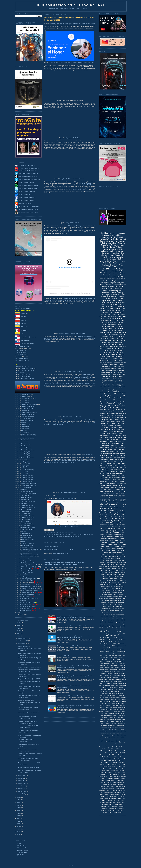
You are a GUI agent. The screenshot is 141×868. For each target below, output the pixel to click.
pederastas (106, 697)
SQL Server (104, 334)
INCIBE (117, 664)
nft (122, 384)
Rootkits (123, 509)
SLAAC (109, 549)
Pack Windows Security (22, 360)
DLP (106, 517)
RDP (106, 455)
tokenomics (110, 311)
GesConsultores (112, 725)
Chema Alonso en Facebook (26, 197)
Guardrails (119, 628)
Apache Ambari (116, 703)
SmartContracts (114, 334)
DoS (101, 509)
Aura (53, 535)
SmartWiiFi (109, 769)
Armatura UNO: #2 (27, 480)
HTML (109, 410)
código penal (122, 689)
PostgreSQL (109, 586)
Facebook (119, 269)
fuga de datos (119, 318)
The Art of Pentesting (27, 418)
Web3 (123, 279)
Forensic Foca (120, 489)
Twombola (102, 775)
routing (121, 618)
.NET (118, 326)
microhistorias (104, 346)
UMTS (118, 551)
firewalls (110, 594)
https (107, 354)
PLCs (116, 519)
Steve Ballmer (115, 771)
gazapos (102, 795)
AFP (124, 654)
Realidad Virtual (104, 493)
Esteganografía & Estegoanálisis (31, 555)
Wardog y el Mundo (27, 571)
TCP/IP (112, 511)
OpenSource (114, 428)
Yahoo (111, 420)
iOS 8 (112, 797)
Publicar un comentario (51, 547)
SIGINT (115, 763)
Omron (106, 755)
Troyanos (111, 352)
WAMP (101, 777)
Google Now (111, 727)
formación (115, 245)
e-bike (116, 650)
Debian (105, 432)
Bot (105, 529)
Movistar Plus (106, 384)
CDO (102, 396)
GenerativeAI (115, 277)
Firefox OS (123, 721)
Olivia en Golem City (29, 408)
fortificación (109, 322)
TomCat (115, 682)
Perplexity (103, 406)
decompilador (104, 691)
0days (102, 541)
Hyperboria (108, 630)
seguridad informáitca (112, 574)
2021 (18, 636)
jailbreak (120, 330)
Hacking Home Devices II (29, 406)
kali (124, 336)
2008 (18, 829)
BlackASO (123, 620)
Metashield (110, 426)
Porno (117, 547)
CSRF (123, 461)
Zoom (109, 592)
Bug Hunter (25, 394)
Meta (102, 477)
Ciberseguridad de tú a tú (28, 436)
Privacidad (104, 241)
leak (106, 340)
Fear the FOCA (21, 350)
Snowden (118, 769)
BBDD (104, 576)
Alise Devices (118, 656)
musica (102, 654)
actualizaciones (106, 646)
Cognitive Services (120, 285)
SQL (119, 612)
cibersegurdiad (110, 689)
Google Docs (104, 727)
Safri (124, 765)
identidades (107, 798)
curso (114, 396)
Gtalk (113, 628)
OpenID (101, 757)
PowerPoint (103, 638)
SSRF (122, 586)
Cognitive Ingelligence (117, 543)
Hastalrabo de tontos (119, 453)
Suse (123, 642)
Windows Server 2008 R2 (108, 686)
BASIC (112, 541)
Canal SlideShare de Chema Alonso (29, 207)
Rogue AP (108, 568)
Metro (113, 747)
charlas (58, 535)
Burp (107, 658)
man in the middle (121, 652)
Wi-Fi (124, 535)
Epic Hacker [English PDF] (29, 551)
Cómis (119, 715)
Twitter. (123, 773)
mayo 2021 (22, 783)
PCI (107, 636)
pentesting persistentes (115, 697)
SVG (113, 765)
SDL (120, 678)
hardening (106, 249)
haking (121, 693)
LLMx (102, 741)
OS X (106, 477)
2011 (18, 821)
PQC (120, 519)
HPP (123, 604)
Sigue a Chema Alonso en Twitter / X (29, 188)
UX (110, 570)
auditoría (116, 275)
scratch (122, 539)
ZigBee (114, 783)
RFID (124, 491)
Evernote (118, 660)
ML (112, 418)
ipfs (124, 695)
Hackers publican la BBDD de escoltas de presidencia (72, 696)
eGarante (105, 594)
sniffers (121, 434)
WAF (117, 511)
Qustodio (107, 676)
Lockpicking (117, 668)
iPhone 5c (109, 695)
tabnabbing (105, 812)
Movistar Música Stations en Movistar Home (72, 333)
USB (115, 438)
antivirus (121, 428)
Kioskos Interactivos (111, 563)
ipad (103, 305)
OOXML (123, 362)
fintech (113, 791)
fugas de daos (117, 793)
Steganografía (121, 549)
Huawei (110, 731)
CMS (111, 507)
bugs (107, 295)
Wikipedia (114, 590)
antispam (115, 434)
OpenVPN (114, 584)
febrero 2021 (22, 791)
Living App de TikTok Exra (72, 138)
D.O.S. (113, 467)
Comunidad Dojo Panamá (25, 337)
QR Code (102, 568)
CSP (102, 713)
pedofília (122, 801)
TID (116, 380)
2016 (18, 808)
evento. (117, 789)
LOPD (115, 392)
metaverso (113, 354)
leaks (112, 487)
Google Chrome (106, 321)
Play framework (117, 674)
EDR (111, 560)
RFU (105, 761)
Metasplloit (108, 747)
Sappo (114, 549)
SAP (101, 640)
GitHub (122, 420)
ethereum (122, 398)
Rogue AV (103, 678)
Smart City (110, 521)
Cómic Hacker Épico (27, 545)
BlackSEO (109, 404)
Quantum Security (27, 398)
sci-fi (107, 451)
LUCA (121, 271)
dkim (123, 441)
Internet (105, 259)
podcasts (104, 315)
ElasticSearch (103, 719)
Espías (114, 626)
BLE (118, 451)
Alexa (103, 404)
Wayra (104, 342)
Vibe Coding (109, 535)
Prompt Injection (117, 360)
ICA (103, 533)
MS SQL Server (113, 388)
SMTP (111, 533)
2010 (18, 824)
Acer (106, 703)
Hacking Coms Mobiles (28, 593)
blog (111, 313)
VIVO (113, 570)
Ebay (114, 660)
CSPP (112, 445)
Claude (115, 386)
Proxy (103, 370)
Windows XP (119, 342)
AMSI (101, 656)
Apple (111, 257)
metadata (103, 332)
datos (106, 398)
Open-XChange (122, 755)
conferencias (67, 535)
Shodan (105, 328)
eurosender (112, 789)
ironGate (119, 798)
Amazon (110, 348)
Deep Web (103, 408)
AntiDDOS (112, 505)
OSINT (23, 468)
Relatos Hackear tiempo (28, 450)
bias (119, 441)
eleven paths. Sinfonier (120, 787)
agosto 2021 (22, 775)
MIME (123, 743)
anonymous (103, 525)
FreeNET (102, 662)
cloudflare (123, 358)
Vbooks (123, 501)
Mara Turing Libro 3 (27, 452)
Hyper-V (102, 630)
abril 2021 (21, 786)
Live (110, 608)
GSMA (102, 491)
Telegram (105, 350)
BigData (121, 287)
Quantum (114, 368)
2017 (18, 805)
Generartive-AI (121, 723)
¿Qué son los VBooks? (22, 366)
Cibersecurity (104, 578)
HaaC (120, 517)
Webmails (119, 414)
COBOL (111, 658)
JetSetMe (123, 737)
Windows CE (114, 683)
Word (117, 686)
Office (104, 356)
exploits (121, 356)
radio (120, 354)
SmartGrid (103, 769)
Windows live (107, 553)
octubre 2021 (22, 644)
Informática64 (106, 434)
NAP (112, 672)
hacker (116, 420)
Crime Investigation (27, 519)
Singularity (114, 642)
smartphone (121, 370)
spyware (111, 497)
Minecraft (118, 747)
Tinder (113, 551)
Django (109, 626)
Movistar (90, 535)
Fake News (116, 362)
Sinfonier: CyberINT (27, 535)
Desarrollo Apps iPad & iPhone (30, 585)
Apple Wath (122, 705)
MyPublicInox (111, 751)
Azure (114, 374)
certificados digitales (119, 457)
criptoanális (120, 785)
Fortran (102, 723)
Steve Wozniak (105, 511)
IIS (122, 326)
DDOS (117, 481)
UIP (107, 775)
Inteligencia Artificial (107, 239)
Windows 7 (120, 301)
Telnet (115, 773)
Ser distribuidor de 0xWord (23, 346)
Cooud (115, 715)
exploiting (116, 315)
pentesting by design (111, 802)
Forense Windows (25, 610)
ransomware (103, 392)
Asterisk (103, 658)
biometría (116, 358)
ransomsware (111, 618)
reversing (112, 402)
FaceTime (109, 580)
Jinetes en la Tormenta (28, 458)
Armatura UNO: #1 (27, 482)
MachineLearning (104, 670)
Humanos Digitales (115, 469)
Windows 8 (105, 338)
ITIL (125, 731)
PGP (124, 436)
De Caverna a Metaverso (28, 434)
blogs (119, 317)
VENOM (123, 775)
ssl (124, 368)
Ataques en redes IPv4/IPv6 (29, 587)
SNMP (119, 568)
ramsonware (121, 806)
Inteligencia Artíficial (104, 735)
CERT (120, 711)
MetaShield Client (105, 564)
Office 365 (122, 447)
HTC (106, 729)
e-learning (122, 650)
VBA (119, 775)
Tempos (116, 261)
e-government (117, 691)
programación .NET (108, 412)
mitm (120, 281)
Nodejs (109, 584)
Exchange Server (105, 418)
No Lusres (107, 753)
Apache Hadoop (110, 559)
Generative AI (120, 307)
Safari (115, 501)
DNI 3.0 (124, 715)
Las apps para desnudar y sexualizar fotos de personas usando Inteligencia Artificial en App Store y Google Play (75, 617)
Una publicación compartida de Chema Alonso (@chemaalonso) (70, 293)
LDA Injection (115, 739)
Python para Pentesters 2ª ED (30, 549)
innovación (114, 287)
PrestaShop (117, 586)
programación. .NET (106, 806)
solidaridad (107, 699)
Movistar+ (111, 380)
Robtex (123, 638)
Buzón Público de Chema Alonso (28, 171)
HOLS (124, 628)
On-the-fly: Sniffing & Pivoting (27, 700)
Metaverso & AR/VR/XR (28, 420)
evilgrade (107, 652)
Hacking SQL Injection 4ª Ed (29, 589)
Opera (111, 477)
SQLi (114, 410)
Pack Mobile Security (22, 358)
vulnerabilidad (111, 620)
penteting (107, 654)
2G (118, 557)
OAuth (119, 463)
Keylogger (107, 668)
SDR (115, 612)
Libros (114, 243)
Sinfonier (119, 410)
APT (124, 360)
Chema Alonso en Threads (24, 182)
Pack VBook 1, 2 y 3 (21, 372)
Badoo (111, 709)
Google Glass (113, 604)
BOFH (116, 541)
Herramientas (106, 297)
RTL (114, 638)
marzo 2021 (22, 789)
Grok (119, 604)
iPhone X (120, 695)
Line (112, 668)
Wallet (123, 551)
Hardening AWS (26, 428)
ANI (117, 701)
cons (122, 321)
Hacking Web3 (25, 426)
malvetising (104, 801)
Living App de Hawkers (85, 337)
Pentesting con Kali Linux (28, 563)
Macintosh (110, 632)
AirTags (106, 656)
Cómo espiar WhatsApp (63, 656)
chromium (114, 648)
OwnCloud (120, 757)
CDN (106, 622)
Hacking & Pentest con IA (29, 404)
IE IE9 (122, 305)
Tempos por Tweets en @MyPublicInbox (30, 679)
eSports (102, 652)
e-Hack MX (21, 330)
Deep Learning (113, 291)
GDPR (113, 440)
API (118, 406)
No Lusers (113, 259)
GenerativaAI (104, 725)
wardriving (108, 557)
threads (112, 699)
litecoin (121, 594)
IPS (121, 664)
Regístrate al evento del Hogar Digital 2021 (72, 492)
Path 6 (122, 610)
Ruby (106, 438)
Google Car (121, 602)
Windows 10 (110, 318)
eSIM (123, 691)
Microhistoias (122, 670)
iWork (106, 572)
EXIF (110, 660)
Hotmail (102, 422)
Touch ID (120, 682)
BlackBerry (105, 543)
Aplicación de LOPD (26, 609)
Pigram (103, 586)
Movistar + (48, 536)
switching (116, 596)
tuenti (109, 430)
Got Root (24, 531)
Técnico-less (104, 358)
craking (115, 785)
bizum (115, 687)
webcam (122, 408)
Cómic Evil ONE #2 (27, 488)
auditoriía (105, 785)
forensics (102, 416)
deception (120, 592)
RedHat (112, 493)
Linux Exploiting (26, 559)
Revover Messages (120, 761)
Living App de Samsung (51, 338)
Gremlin (107, 547)
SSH (111, 438)
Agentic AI (111, 481)
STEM (109, 765)
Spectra (122, 261)
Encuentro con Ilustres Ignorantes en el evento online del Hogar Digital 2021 (69, 19)
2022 (18, 633)
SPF (116, 441)
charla (124, 392)
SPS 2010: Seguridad (27, 605)
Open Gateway (110, 422)
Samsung (117, 533)
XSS (107, 305)
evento (102, 481)
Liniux (123, 741)
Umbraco (115, 775)
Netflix (114, 463)
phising (101, 699)
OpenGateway (105, 441)
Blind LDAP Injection (106, 362)
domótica (102, 515)
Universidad (107, 263)
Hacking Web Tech (26, 533)
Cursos (106, 247)
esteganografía (106, 378)
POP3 (111, 636)
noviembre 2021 (23, 641)
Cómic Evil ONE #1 (27, 495)
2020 (18, 797)
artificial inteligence (115, 646)
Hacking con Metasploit (28, 507)
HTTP (124, 348)
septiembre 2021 (23, 646)
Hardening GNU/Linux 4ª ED (29, 565)
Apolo (124, 656)
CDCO (123, 559)
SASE (107, 763)
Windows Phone (109, 513)
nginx (117, 616)
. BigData (123, 699)
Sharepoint (122, 493)
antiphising (105, 687)
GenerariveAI (114, 723)
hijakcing (103, 797)
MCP (105, 632)
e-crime (112, 338)
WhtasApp (110, 779)
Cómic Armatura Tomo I (28, 501)
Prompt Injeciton (118, 759)
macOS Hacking (26, 521)
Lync (116, 743)
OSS (120, 753)
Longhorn (123, 668)
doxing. (108, 787)
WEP (109, 683)
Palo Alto (116, 636)
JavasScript (112, 737)
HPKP (123, 662)
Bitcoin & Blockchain (27, 523)
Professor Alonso (22, 352)
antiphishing (109, 449)
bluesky (110, 785)
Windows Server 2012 (27, 581)
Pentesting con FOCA (27, 557)
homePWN (103, 695)
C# (102, 600)
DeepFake (102, 580)
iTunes (102, 798)
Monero (124, 582)
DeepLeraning (112, 717)
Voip (102, 398)
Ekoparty (20, 323)
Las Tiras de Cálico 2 (28, 438)
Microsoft (116, 273)
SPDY (120, 763)
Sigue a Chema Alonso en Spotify (28, 185)
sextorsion (122, 503)
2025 (18, 625)
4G (114, 515)
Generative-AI (113, 271)
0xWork (101, 701)
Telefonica (107, 551)
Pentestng (109, 674)
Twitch (101, 683)
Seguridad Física (120, 309)
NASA (124, 751)
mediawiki (110, 801)
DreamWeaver (120, 717)
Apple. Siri (102, 707)
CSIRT (124, 711)
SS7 (104, 640)
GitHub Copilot (109, 491)
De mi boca (105, 717)
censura (120, 553)
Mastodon (116, 509)
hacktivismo (106, 400)
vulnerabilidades (104, 436)
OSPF (116, 753)
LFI (112, 509)
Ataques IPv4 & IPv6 (27, 376)
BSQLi (108, 467)
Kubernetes (24, 442)
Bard (108, 416)
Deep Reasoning (116, 475)
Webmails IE (104, 779)
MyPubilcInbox (117, 566)
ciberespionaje (118, 313)
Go (119, 545)
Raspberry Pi (25, 466)
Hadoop (122, 531)
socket (115, 810)
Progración (110, 759)
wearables (118, 699)
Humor (122, 245)
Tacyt (109, 356)
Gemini (120, 324)
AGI (110, 701)
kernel (117, 459)
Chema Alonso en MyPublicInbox (69, 527)
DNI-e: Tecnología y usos (28, 603)
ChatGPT (106, 269)
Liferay (113, 741)
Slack (119, 642)
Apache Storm (109, 705)
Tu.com (117, 418)
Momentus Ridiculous (106, 447)
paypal (102, 557)
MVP (119, 491)
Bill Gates (122, 541)
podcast (114, 317)
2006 (18, 834)
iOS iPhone (117, 797)
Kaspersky (122, 630)
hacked (113, 344)
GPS (110, 328)
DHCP (110, 624)
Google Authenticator (106, 453)
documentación (113, 398)
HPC (103, 729)
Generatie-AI (109, 662)
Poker (121, 636)
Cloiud (101, 715)
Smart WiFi (88, 420)
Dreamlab (21, 320)
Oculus (102, 755)
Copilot (107, 560)
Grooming (121, 560)
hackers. (107, 795)
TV (118, 501)
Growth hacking (122, 580)
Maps (119, 582)
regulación (109, 596)
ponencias (111, 804)
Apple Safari (121, 497)
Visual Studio (104, 495)
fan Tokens (103, 360)
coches (121, 485)
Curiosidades (117, 235)
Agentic (123, 406)
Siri (124, 410)
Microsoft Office (119, 426)
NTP (124, 634)
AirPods (103, 559)
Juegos (102, 309)
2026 (18, 623)
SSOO (106, 680)
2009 (18, 826)
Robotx (102, 763)
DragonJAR (21, 313)
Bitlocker (118, 559)
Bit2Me (119, 374)
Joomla (103, 426)
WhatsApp (103, 273)
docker (102, 354)
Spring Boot (24, 490)
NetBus (102, 753)
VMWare (115, 644)
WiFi (121, 291)
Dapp (114, 624)
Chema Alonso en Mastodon (25, 192)
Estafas (123, 273)
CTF (103, 560)
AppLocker (116, 705)
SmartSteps (111, 680)
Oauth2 (116, 447)
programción (114, 806)
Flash (123, 660)
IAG (106, 582)
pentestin (117, 572)
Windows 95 (105, 614)
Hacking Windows (26, 511)
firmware (118, 791)
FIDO (108, 721)
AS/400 (124, 701)
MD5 (120, 743)
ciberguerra (106, 344)
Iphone (103, 253)
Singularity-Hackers (22, 850)
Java (124, 354)
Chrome (105, 352)
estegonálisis (105, 789)
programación (120, 303)
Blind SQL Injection (118, 299)
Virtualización (117, 535)
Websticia (106, 479)
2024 (18, 628)
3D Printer (113, 451)
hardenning (118, 795)
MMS (102, 745)
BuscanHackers (115, 576)
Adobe (106, 505)
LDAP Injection (105, 368)
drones (108, 444)
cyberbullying (104, 503)
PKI (102, 501)
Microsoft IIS (111, 610)
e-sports (111, 503)
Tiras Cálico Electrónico (29, 486)
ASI (103, 703)
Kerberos (114, 582)
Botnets (103, 372)
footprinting (113, 390)
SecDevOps (117, 477)
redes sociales (112, 324)
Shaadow (123, 640)
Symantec (106, 682)
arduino (103, 430)
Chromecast (122, 658)
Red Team (24, 503)
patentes (112, 527)
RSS (117, 408)
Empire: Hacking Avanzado (29, 484)
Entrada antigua (90, 549)
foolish (115, 449)
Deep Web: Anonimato (28, 539)
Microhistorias (25, 575)
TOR (112, 376)
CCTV (102, 622)
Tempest (115, 485)
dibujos (121, 376)
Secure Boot (117, 640)
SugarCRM (122, 771)
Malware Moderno (26, 448)
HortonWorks (107, 664)
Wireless (123, 334)
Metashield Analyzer (105, 634)
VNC (105, 683)
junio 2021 (22, 781)
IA (115, 237)
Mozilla (110, 566)
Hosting (109, 606)
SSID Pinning (103, 765)
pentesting (106, 237)
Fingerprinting (120, 255)
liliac (101, 697)
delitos (122, 555)
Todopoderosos (49, 229)
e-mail (112, 269)
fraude (105, 291)
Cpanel (123, 622)
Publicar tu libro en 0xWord (23, 309)
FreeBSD (107, 723)
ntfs (118, 801)
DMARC (116, 578)
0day (113, 430)
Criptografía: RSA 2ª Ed (28, 567)
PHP (121, 328)
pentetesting (105, 804)
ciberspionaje (112, 525)
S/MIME (114, 568)
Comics (111, 255)
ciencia (123, 570)
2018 (18, 803)
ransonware (105, 808)
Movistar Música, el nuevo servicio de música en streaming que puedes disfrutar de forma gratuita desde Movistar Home (70, 299)
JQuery (106, 737)
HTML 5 (102, 582)
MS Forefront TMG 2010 (27, 607)
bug (113, 279)
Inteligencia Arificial (114, 666)
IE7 (108, 509)
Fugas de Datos (120, 382)
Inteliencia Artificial (120, 733)
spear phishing (105, 461)
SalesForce (109, 640)
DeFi (124, 467)
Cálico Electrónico (22, 354)
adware (121, 380)
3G (108, 424)
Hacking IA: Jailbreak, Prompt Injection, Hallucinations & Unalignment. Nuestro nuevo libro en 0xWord (65, 564)
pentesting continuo (113, 539)
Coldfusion (110, 602)
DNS (105, 317)
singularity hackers (106, 386)
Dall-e (106, 660)
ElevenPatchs (111, 719)
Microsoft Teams (115, 564)
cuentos (112, 459)
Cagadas (107, 600)
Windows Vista (115, 295)
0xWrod (106, 701)
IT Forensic (21, 327)
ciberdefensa (105, 555)
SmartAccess (115, 767)
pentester (123, 394)
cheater (109, 648)
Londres (108, 743)
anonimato (104, 374)
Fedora (104, 628)
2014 (18, 813)
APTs (124, 596)
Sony (116, 588)
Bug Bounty (24, 460)
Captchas (113, 424)
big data (106, 281)
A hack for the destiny (27, 515)
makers (120, 390)
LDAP (109, 360)
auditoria (111, 687)
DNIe (122, 451)
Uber (110, 644)
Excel (115, 366)
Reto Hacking (117, 263)
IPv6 (107, 309)
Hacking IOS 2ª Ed (26, 561)
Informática (103, 733)
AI (112, 237)
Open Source (105, 307)
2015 (18, 810)
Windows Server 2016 (28, 378)
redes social (111, 808)
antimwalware (123, 686)
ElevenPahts (103, 499)
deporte (117, 537)
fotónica (103, 616)
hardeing (112, 795)
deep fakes (122, 495)
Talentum (114, 356)
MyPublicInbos (119, 749)
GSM (122, 412)
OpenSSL (123, 499)
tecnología (113, 461)
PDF (114, 372)
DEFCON (119, 467)
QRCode (109, 638)
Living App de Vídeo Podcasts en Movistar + (72, 179)
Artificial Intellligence (118, 707)
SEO (109, 406)
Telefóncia (110, 773)
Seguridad (112, 471)
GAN (102, 463)
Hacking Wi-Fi (25, 462)
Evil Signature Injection (120, 719)
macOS (113, 400)
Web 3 (119, 777)
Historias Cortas (26, 424)
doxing (103, 444)
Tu (124, 682)
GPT (116, 322)
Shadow (103, 642)
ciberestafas (114, 364)
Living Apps (64, 68)
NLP (115, 672)
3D (106, 481)
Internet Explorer (107, 289)
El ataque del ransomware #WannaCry (68, 646)
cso (110, 555)
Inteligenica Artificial (115, 735)
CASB (115, 711)
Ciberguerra (25, 410)
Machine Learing (113, 745)
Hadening (111, 729)
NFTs (113, 384)
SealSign (109, 485)
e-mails (103, 424)
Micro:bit (114, 634)
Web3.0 (108, 590)
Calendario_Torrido (119, 404)
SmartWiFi (118, 416)
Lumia (112, 743)
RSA (112, 441)
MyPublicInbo (111, 749)
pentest (114, 249)
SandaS (124, 568)
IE (113, 630)
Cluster (23, 541)
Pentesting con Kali (28, 368)
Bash (108, 576)
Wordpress (112, 330)
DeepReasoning (110, 531)
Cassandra (111, 713)
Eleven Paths (119, 257)
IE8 (114, 606)
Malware (119, 247)
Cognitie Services (108, 715)
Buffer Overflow (112, 529)
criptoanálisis (105, 459)
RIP (113, 761)
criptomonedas (106, 301)
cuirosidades (103, 787)
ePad (113, 787)
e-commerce (116, 444)
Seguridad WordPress (27, 529)
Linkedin (102, 414)
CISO (118, 461)
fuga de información (105, 394)
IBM (113, 408)
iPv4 (101, 340)
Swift (102, 682)
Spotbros (108, 771)
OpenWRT (114, 757)
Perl (124, 584)
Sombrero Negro (26, 444)
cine (124, 386)
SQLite (106, 471)
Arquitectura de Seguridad (29, 412)
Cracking (116, 328)
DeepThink (103, 626)
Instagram (104, 388)
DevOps (110, 432)
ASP (124, 557)
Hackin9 (104, 606)
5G (121, 557)
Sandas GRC (105, 588)
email (123, 525)
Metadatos (105, 265)
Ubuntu (119, 336)
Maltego (115, 608)
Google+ (115, 580)
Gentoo (109, 628)
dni (114, 614)
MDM (119, 563)
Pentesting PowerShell (28, 543)
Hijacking (109, 372)
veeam (115, 812)
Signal (108, 642)
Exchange (119, 626)
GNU (116, 517)
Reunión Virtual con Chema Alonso (28, 168)
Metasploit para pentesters (31, 579)
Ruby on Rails (108, 501)
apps (110, 374)
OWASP (111, 519)
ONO (112, 753)
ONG (123, 469)
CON (117, 305)
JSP (109, 582)
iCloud (102, 572)
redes (110, 275)
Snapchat (111, 588)
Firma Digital (121, 424)
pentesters (120, 400)
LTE (101, 632)
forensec (123, 791)
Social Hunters (25, 440)
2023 (18, 631)
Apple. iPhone (109, 707)
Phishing (120, 293)
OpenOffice (105, 428)
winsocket (120, 812)
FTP (114, 489)
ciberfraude (103, 689)
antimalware (106, 326)
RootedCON (109, 612)
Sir (101, 767)
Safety (120, 765)
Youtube (103, 303)
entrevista (113, 479)
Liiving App (118, 741)
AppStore (111, 598)
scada (122, 444)
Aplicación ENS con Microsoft (30, 591)
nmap (106, 527)
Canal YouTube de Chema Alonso (28, 210)
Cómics (105, 271)
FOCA (109, 261)
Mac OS (106, 745)
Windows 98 (117, 779)
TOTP (120, 388)
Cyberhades (20, 855)
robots (120, 368)
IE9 (123, 475)
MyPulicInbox (118, 751)
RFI (124, 519)
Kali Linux (121, 366)
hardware (114, 297)
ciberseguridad (120, 239)
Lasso (122, 606)
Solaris (123, 769)
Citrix (111, 346)
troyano (117, 412)
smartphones (103, 620)
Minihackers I (26, 402)
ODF (120, 386)
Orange (117, 610)
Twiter (119, 773)
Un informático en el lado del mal (71, 5)
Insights (109, 733)
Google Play (104, 336)
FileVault (117, 721)
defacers (111, 650)
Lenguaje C (105, 608)
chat (124, 414)
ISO (122, 731)
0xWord (19, 843)
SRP (123, 763)
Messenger (108, 463)
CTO (121, 576)
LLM (123, 251)
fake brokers (112, 693)
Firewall (114, 378)
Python (104, 275)
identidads (114, 798)
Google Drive (105, 604)
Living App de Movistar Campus (82, 377)
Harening (116, 729)
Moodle (105, 566)
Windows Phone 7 (110, 781)
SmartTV (122, 340)
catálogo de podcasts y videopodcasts (78, 226)
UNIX (106, 570)
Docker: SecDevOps (27, 505)
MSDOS (110, 499)
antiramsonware (121, 783)
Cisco (119, 529)
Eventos (75, 535)
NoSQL (124, 566)
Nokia (119, 672)
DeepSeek (108, 396)
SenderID (103, 521)
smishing (110, 810)
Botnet (110, 392)
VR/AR (114, 406)
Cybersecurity (120, 430)
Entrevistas (114, 265)
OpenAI (116, 340)
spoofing (110, 332)
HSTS (117, 531)
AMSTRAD (105, 445)
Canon (116, 658)
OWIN (124, 753)
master (102, 527)
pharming (123, 697)
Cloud (110, 340)
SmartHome (67, 536)
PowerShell (105, 287)
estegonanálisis (120, 614)
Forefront (106, 483)
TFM (111, 682)
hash (107, 616)
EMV (116, 602)
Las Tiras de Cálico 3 (28, 416)
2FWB (107, 541)
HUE (102, 664)
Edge (101, 483)
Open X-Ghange (113, 755)
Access (101, 598)
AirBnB (117, 620)
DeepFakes (111, 303)
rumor (117, 808)
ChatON (117, 713)
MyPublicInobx (106, 672)
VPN (123, 396)
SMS (103, 322)
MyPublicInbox (21, 845)
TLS (102, 551)
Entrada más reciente (50, 549)
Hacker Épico (25, 577)
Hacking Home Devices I (29, 414)
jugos (124, 798)
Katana (105, 739)
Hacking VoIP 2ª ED (27, 573)
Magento (123, 563)
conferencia (113, 350)
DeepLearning (104, 402)
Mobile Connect (114, 483)
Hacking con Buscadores (28, 599)
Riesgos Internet (26, 499)
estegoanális (105, 693)
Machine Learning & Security (29, 494)
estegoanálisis (121, 479)
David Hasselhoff (106, 475)
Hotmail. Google (103, 731)
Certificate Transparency (114, 622)
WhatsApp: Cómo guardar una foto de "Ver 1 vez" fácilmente (74, 626)
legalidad (103, 382)
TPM (105, 773)
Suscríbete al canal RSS (25, 204)
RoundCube (115, 678)
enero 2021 (22, 794)
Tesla (102, 570)
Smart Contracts (117, 455)
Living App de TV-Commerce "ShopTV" (72, 371)
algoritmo (117, 513)
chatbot (118, 384)
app (111, 457)
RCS (111, 676)
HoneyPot (102, 563)
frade (101, 793)
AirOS (110, 703)
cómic (119, 396)
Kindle (109, 739)
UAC (110, 358)
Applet (124, 598)
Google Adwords (121, 725)
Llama (108, 376)
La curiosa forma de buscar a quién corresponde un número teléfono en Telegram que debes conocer (74, 637)
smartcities (118, 527)
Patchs (120, 584)
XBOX (123, 422)
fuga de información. (108, 793)
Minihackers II (26, 400)
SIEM (111, 763)
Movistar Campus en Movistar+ (72, 417)
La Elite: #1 (25, 472)
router (117, 618)
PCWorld (120, 344)
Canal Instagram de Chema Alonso (28, 213)
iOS (115, 267)
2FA (114, 301)
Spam (118, 279)
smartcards (114, 654)
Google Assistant (117, 662)
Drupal (115, 545)
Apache (118, 311)
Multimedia (123, 483)
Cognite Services (114, 600)
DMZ (123, 507)
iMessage (104, 539)
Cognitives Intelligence (106, 545)
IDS (105, 509)
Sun (102, 449)
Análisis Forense (26, 509)
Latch (111, 251)
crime (110, 614)
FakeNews (111, 382)
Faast (116, 346)
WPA (122, 612)
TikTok (107, 457)
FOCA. (112, 721)
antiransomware (108, 465)
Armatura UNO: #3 (27, 478)
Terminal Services (111, 370)
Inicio (71, 549)
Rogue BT (109, 678)
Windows (104, 255)
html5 (116, 503)
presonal (121, 804)
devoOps (111, 691)
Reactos (118, 638)
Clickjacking (117, 507)
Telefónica (75, 536)
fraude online (120, 338)
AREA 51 (20, 334)
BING (112, 309)
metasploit (114, 281)
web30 (114, 557)
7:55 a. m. (71, 532)
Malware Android (26, 537)
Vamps (103, 590)
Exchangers (103, 721)
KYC (101, 739)
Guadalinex (122, 727)
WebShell (124, 777)
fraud (117, 693)
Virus (117, 471)
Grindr (117, 727)
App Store (119, 505)
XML (119, 590)
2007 (18, 832)
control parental (121, 473)
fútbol (122, 537)
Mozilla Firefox (110, 414)
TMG (102, 773)
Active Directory (121, 402)
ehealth (107, 487)
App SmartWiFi (89, 455)
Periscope (104, 759)
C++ (112, 711)
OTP (102, 455)
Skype (110, 455)
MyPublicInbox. (103, 751)
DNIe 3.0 (122, 578)
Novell (112, 547)
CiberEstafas (25, 446)
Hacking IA (25, 396)
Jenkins (118, 737)
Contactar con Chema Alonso (27, 165)
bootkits (118, 570)
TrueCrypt (122, 588)
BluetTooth (107, 711)
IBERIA (115, 731)
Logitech (103, 743)
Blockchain (109, 285)
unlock (111, 812)
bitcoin (108, 299)
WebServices (122, 644)
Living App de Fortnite (85, 185)
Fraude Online (24, 597)
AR (120, 701)
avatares (123, 513)
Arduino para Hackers (27, 492)
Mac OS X (112, 336)
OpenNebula (107, 757)
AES (121, 596)
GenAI (109, 253)
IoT (109, 317)
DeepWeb (122, 481)
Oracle (116, 332)
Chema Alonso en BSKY (24, 195)
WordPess (103, 783)
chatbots (116, 465)
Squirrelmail (118, 680)
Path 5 (102, 438)
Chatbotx (122, 713)
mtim (115, 801)
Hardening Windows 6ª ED (28, 595)
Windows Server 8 (120, 781)
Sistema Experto (107, 767)
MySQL (105, 330)
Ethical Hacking (26, 374)
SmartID (117, 521)
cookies (119, 525)
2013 (18, 816)
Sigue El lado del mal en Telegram (26, 173)
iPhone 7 (114, 695)
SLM (117, 493)
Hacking (104, 233)
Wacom (106, 777)
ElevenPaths (105, 245)
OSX (104, 636)
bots (116, 376)
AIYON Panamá (22, 340)
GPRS (113, 326)
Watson (111, 777)
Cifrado (123, 295)
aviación (124, 646)
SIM (102, 471)
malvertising (103, 596)
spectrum (120, 810)
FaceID (116, 560)
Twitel (124, 416)
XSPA (104, 537)
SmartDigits (122, 767)
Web (115, 777)
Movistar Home (67, 232)
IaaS (107, 666)
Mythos (119, 634)
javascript (111, 342)
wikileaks (103, 410)
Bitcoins (103, 311)
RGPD (109, 761)
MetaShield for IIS (114, 670)
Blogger (120, 438)
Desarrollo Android (26, 569)
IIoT (119, 731)
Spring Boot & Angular (28, 498)
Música (102, 285)
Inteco (113, 733)
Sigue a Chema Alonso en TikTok (28, 176)
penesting (102, 802)
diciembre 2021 (23, 638)
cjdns (116, 689)
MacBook (116, 499)
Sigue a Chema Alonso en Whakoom (29, 179)
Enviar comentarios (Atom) (60, 553)
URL (110, 775)
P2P (112, 416)
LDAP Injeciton (122, 739)
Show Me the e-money (28, 470)
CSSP (106, 713)
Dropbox (111, 517)
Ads (116, 497)
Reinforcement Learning (119, 676)
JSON (117, 606)
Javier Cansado (68, 28)
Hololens (122, 729)
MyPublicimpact (21, 848)
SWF (116, 765)
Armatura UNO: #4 (27, 476)
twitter (109, 279)
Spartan (103, 771)
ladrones (116, 594)
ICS (124, 517)
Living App (122, 346)
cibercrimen (106, 293)
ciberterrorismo (113, 495)
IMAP (113, 664)
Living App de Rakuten (85, 183)
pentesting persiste (121, 802)
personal (120, 267)
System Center (104, 644)
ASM (118, 515)
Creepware (104, 624)
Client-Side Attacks (27, 513)
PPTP (107, 533)
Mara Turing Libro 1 (27, 456)
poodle (116, 804)
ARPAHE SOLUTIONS (24, 344)
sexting (122, 459)
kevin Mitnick (104, 497)
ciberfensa (120, 687)
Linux (122, 253)
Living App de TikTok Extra (77, 189)
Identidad (116, 253)
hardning (124, 795)
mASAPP (111, 572)
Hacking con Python (27, 547)
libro (101, 317)
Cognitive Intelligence (117, 283)
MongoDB (103, 584)
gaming (121, 350)
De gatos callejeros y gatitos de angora (29, 667)
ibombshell (109, 515)
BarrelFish (116, 709)
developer (103, 348)
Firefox (110, 315)
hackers (117, 251)
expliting (108, 791)
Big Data (24, 422)
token (111, 366)
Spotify (118, 422)
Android (105, 257)
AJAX (114, 701)
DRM (102, 660)
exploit (112, 307)
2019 (18, 800)
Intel (116, 491)
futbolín (124, 793)
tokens (112, 305)
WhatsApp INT (25, 432)
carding (114, 553)
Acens (106, 598)
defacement (116, 555)
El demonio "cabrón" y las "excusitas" (29, 767)
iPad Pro (123, 797)
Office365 (123, 440)
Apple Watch (118, 598)
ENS (112, 436)
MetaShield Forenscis (119, 632)
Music (106, 519)
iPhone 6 (113, 652)
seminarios (121, 574)
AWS (101, 505)
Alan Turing (111, 656)
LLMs (110, 267)
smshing (120, 654)
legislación (116, 394)
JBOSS (117, 630)
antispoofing (110, 537)
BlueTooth (117, 348)
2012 (18, 818)
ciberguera (121, 648)
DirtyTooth (107, 440)
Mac (120, 392)
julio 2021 (21, 778)
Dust (109, 408)
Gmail (123, 315)
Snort (114, 769)
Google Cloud (119, 445)
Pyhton (103, 612)
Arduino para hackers (27, 370)
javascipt (112, 616)
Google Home (105, 469)
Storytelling (24, 430)
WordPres (109, 783)
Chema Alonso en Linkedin (24, 201)
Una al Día (23, 601)
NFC (117, 440)
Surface (124, 680)
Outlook (103, 485)
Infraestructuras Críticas (28, 527)
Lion (102, 519)
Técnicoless (119, 352)
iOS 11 (107, 797)
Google (112, 241)
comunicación (104, 650)
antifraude (114, 592)
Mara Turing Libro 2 (27, 454)
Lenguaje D (107, 741)
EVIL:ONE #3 (26, 464)
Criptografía (105, 283)
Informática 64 (118, 432)
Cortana (111, 578)
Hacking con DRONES (28, 517)
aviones (104, 648)
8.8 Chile (20, 317)
